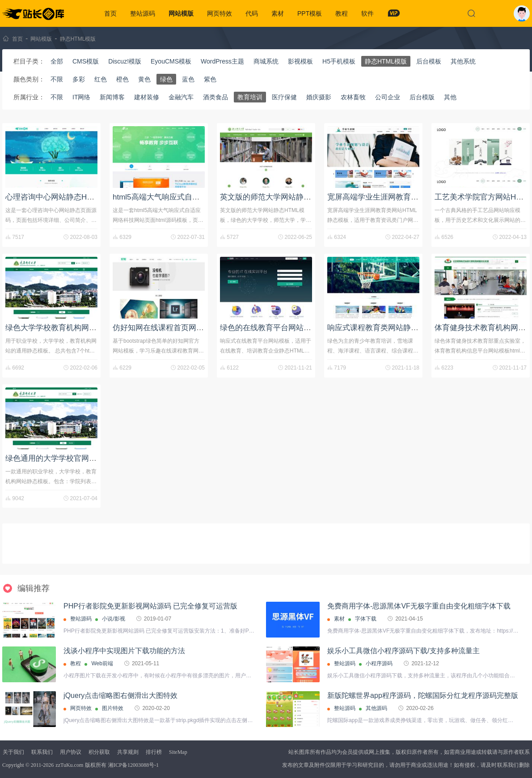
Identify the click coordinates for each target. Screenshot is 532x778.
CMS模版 (86, 61)
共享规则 (128, 752)
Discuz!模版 (125, 61)
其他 (450, 97)
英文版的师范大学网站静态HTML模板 (283, 197)
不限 (57, 79)
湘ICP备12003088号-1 (133, 765)
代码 (252, 13)
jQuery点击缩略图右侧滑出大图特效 (120, 695)
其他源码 (376, 708)
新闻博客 (112, 97)
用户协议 (71, 752)
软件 (367, 13)
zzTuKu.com (69, 765)
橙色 (122, 79)
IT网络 (81, 97)
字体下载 (366, 619)
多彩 (79, 79)
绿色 (166, 79)
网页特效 (220, 13)
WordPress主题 (222, 61)
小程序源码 (379, 663)
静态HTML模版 (78, 39)
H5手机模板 (339, 61)
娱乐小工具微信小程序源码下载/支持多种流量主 (403, 651)
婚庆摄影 (319, 97)
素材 (278, 13)
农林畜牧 (353, 97)
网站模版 (181, 13)
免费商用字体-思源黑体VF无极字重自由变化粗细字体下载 (419, 606)
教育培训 (250, 97)
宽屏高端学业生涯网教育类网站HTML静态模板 (406, 197)
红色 (101, 79)
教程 (342, 13)
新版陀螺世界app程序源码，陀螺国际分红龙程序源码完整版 (423, 695)
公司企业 (388, 97)
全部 (57, 61)
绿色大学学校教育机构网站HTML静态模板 (76, 328)
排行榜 (154, 752)
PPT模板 (310, 13)
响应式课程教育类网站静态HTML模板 (391, 328)
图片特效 (113, 708)
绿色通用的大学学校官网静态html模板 (70, 458)
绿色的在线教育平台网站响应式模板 (281, 328)
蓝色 (188, 79)
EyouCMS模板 (171, 61)
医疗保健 (284, 97)
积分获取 (99, 752)
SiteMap (178, 752)
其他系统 (463, 61)
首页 (110, 13)
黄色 (144, 79)
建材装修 (147, 97)
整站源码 (143, 13)
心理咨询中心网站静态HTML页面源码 (69, 197)
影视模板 (300, 61)
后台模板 (429, 61)
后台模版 (422, 97)
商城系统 (266, 61)
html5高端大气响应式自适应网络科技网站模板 (190, 197)
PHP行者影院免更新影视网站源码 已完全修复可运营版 (150, 606)
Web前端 (102, 663)
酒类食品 (215, 97)
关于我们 (13, 752)
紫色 (210, 79)
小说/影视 (113, 619)
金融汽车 (181, 97)
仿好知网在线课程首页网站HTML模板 (176, 328)
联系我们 (42, 752)
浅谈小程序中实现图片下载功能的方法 (124, 651)
